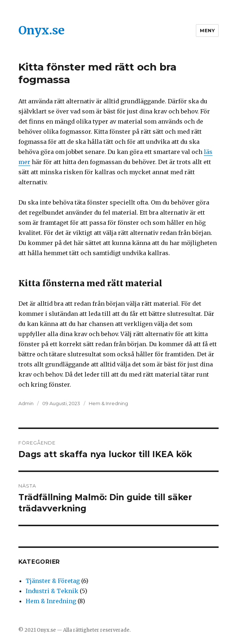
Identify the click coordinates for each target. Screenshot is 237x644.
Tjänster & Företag (53, 581)
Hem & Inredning (108, 403)
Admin (26, 403)
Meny (207, 30)
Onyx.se (41, 30)
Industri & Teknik (52, 591)
